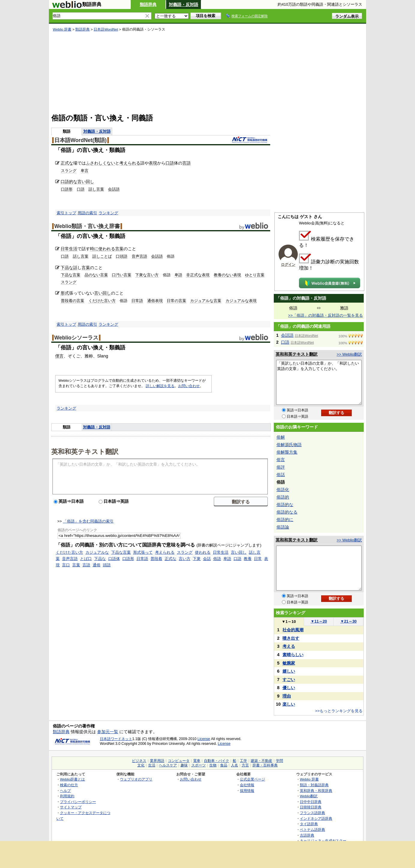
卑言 (85, 171)
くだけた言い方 (102, 301)
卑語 (178, 275)
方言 (245, 765)
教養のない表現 (227, 275)
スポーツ (199, 765)
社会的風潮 (293, 630)
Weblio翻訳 (309, 796)
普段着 (156, 559)
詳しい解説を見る (160, 386)
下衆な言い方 (147, 275)
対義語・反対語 (184, 4)
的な (73, 182)
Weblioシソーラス (76, 338)
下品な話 (69, 268)
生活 (152, 765)
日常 (258, 559)
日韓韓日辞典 (311, 807)
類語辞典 (148, 4)
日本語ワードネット (116, 739)
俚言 (59, 356)
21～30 (349, 621)
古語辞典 (307, 835)
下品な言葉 (71, 275)
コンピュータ (179, 761)
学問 (279, 761)
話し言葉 (96, 189)
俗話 (281, 475)
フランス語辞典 (312, 813)
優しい (289, 688)
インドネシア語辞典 (316, 818)
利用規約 (67, 796)
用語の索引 (87, 213)
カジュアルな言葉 (206, 301)
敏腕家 (289, 663)
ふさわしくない (100, 163)
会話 (207, 559)
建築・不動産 (261, 761)
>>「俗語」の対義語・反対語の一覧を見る (325, 315)
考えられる (130, 163)
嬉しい (289, 671)
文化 (141, 765)
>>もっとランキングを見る (339, 711)
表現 (153, 163)
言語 (187, 163)
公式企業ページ (252, 779)
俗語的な (285, 505)
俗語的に (285, 520)
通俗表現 (155, 301)
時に (94, 249)
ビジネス (139, 761)
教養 (248, 559)
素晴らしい (293, 655)
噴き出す (291, 638)
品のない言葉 (96, 275)
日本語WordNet (106, 29)
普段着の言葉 (73, 301)
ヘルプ (65, 791)
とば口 (86, 559)
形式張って (143, 552)
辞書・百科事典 (265, 765)
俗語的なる (287, 512)
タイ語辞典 (309, 824)
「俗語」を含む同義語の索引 (88, 521)
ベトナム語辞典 (312, 829)
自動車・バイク (216, 761)
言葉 (119, 249)
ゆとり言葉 (255, 275)
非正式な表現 (198, 275)
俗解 (281, 437)
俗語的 (283, 497)
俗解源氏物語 (289, 445)
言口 (66, 565)
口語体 (114, 559)
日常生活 (69, 249)
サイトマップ (71, 807)
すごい (289, 680)
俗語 (217, 559)
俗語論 (283, 527)
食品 (224, 765)
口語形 (67, 189)
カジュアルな (97, 552)
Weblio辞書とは (72, 779)
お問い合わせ (189, 386)
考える (289, 646)
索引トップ (66, 213)
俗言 (281, 460)
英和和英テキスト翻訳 (85, 451)
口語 (170, 163)
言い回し (86, 182)
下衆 (197, 559)
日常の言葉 (176, 301)
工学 (243, 761)
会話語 (114, 189)
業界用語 (157, 761)
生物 (213, 765)
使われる (107, 249)
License (204, 739)
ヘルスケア (168, 765)
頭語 (107, 565)
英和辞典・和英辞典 (316, 791)
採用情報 (247, 791)
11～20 (319, 621)
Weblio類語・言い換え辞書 (87, 226)
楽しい (289, 704)
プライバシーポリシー (78, 802)
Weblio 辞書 (62, 29)
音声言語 (139, 256)
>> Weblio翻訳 (349, 354)
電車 (197, 761)
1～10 (289, 622)
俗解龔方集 (287, 452)
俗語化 (283, 490)
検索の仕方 (69, 785)
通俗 (97, 565)
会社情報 (247, 785)
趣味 (184, 765)
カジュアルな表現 (241, 301)
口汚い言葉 (122, 275)
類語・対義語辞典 (314, 785)
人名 (234, 765)
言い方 (185, 559)
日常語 (137, 301)
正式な (67, 163)
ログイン (288, 265)
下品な (100, 559)
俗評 (281, 467)
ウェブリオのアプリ (136, 779)
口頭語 (122, 256)
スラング (69, 171)
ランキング (108, 213)
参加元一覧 (108, 732)
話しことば (102, 256)
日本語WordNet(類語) (81, 140)
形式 (65, 293)
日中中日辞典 (311, 802)
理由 (287, 696)
